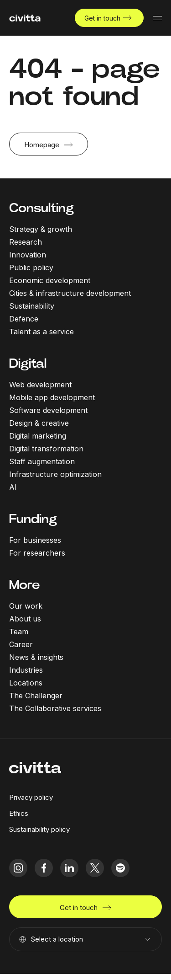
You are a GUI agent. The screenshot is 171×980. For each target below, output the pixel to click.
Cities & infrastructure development (70, 293)
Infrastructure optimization (55, 474)
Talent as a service (41, 332)
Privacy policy (31, 797)
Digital (28, 363)
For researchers (37, 553)
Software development (48, 410)
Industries (26, 670)
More (25, 585)
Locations (26, 683)
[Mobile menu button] (157, 18)
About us (25, 619)
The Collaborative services (55, 708)
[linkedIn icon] (69, 868)
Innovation (28, 255)
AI (13, 487)
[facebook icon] (44, 868)
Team (19, 632)
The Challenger (36, 696)
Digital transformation (46, 449)
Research (26, 242)
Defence (24, 319)
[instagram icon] (18, 868)
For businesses (35, 540)
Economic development (50, 280)
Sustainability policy (39, 829)
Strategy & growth (41, 229)
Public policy (31, 268)
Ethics (19, 813)
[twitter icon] (95, 868)
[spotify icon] (120, 868)
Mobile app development (52, 397)
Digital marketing (38, 436)
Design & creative (39, 423)
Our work (26, 606)
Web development (40, 385)
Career (21, 644)
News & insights (36, 657)
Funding (33, 519)
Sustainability (32, 306)
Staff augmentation (42, 461)
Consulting (41, 208)
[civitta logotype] (25, 18)
